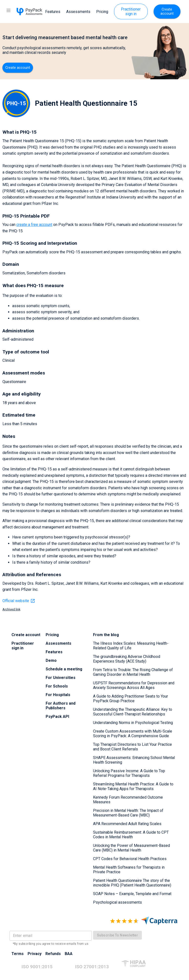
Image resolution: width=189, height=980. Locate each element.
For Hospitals (58, 695)
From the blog (106, 635)
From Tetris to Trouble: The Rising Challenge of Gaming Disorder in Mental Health (133, 672)
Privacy (35, 954)
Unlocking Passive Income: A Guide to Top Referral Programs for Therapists (129, 773)
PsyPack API (57, 717)
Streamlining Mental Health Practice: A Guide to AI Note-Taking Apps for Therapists (133, 786)
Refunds (53, 954)
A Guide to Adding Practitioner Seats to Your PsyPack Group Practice (131, 699)
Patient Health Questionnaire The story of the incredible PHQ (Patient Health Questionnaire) (132, 883)
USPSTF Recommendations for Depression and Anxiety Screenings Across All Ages (134, 685)
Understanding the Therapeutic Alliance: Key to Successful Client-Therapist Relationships (133, 712)
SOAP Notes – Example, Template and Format (132, 894)
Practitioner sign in (131, 12)
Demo (51, 660)
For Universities (61, 678)
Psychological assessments (117, 902)
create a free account (34, 225)
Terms (18, 954)
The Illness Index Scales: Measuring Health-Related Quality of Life (131, 646)
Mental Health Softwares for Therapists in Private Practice (129, 870)
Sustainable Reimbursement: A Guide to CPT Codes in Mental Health (131, 835)
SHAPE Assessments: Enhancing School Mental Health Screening (134, 760)
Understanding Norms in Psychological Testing (133, 723)
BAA (69, 954)
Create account (167, 12)
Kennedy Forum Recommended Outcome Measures (128, 800)
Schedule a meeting (64, 669)
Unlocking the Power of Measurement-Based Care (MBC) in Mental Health (131, 848)
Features (53, 12)
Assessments (78, 12)
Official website (19, 601)
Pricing (102, 12)
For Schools (57, 686)
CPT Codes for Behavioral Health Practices (130, 859)
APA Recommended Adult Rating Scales (127, 824)
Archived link (11, 609)
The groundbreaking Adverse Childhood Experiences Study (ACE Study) (127, 659)
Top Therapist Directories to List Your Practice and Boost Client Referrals (132, 747)
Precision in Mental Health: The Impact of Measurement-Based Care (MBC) (128, 813)
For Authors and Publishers (61, 706)
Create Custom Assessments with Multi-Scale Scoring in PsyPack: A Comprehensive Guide (133, 734)
